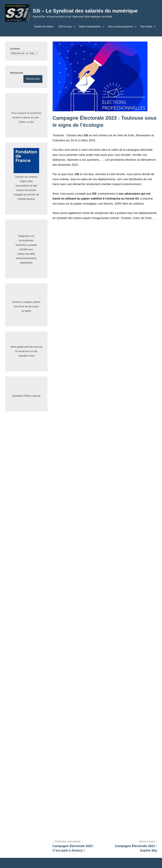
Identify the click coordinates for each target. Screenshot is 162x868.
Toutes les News (44, 27)
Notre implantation (91, 27)
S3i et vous (66, 27)
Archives (15, 49)
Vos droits (147, 27)
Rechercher (17, 73)
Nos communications (122, 27)
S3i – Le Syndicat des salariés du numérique (86, 11)
